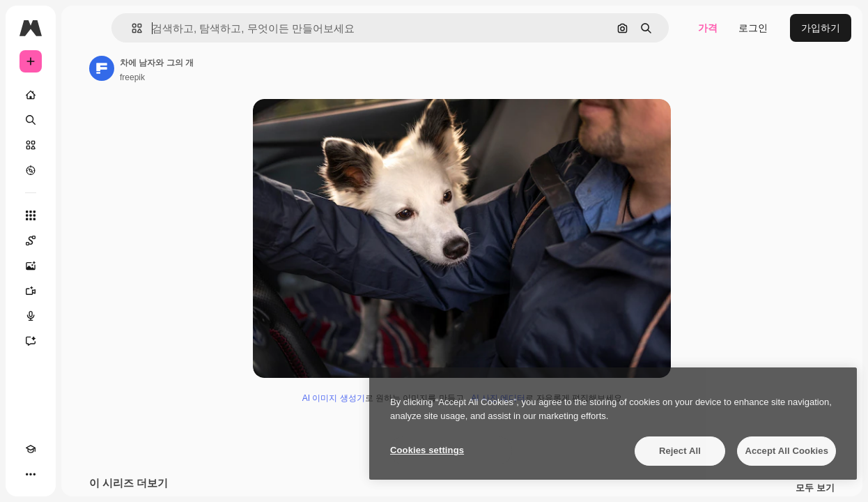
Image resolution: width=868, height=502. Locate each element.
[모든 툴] (31, 215)
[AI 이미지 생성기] (31, 266)
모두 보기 (815, 488)
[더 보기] (31, 474)
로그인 (753, 28)
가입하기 (821, 28)
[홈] (31, 95)
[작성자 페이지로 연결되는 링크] (102, 68)
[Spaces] (31, 241)
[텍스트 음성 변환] (31, 316)
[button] (131, 28)
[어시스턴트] (31, 341)
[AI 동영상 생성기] (31, 291)
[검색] (31, 120)
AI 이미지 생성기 (334, 398)
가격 (708, 28)
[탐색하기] (31, 170)
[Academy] (31, 449)
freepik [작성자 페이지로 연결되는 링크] (132, 77)
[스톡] (31, 145)
